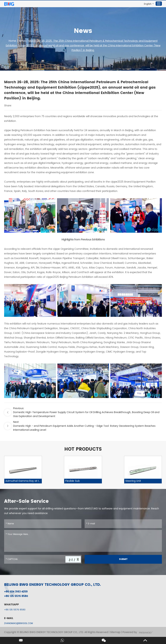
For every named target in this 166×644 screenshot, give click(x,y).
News (22, 41)
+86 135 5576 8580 (15, 610)
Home (13, 41)
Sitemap (115, 632)
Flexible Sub (72, 481)
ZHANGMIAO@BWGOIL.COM (18, 623)
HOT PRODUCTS (83, 449)
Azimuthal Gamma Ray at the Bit (24, 481)
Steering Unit (133, 481)
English (148, 4)
